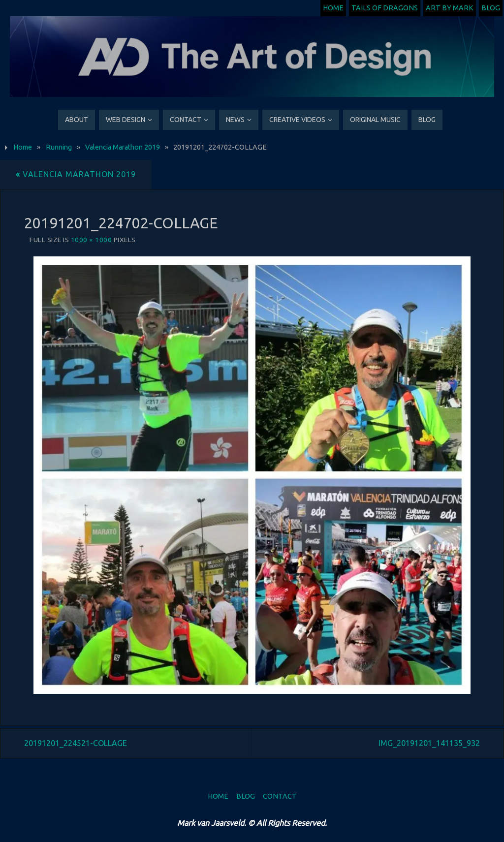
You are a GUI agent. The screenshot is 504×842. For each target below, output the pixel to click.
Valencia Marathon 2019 (123, 147)
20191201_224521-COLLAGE (76, 743)
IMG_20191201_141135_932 (429, 743)
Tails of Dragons (385, 8)
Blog (491, 8)
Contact (280, 796)
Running (59, 147)
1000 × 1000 (92, 240)
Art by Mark (450, 8)
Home (333, 8)
